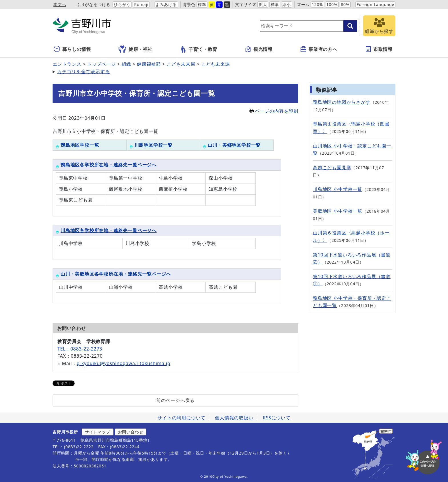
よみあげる (166, 4)
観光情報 (259, 49)
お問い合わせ (131, 432)
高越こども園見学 (332, 168)
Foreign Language (375, 4)
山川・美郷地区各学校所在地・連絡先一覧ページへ (116, 274)
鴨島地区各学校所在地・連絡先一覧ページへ (109, 165)
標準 (202, 4)
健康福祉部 (149, 64)
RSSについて (277, 418)
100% (332, 4)
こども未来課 (216, 64)
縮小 (287, 4)
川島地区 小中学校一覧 (338, 189)
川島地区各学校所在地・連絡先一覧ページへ (109, 230)
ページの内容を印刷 (274, 111)
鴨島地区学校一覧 (77, 145)
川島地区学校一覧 (151, 145)
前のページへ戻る (175, 400)
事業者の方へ (319, 49)
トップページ (102, 64)
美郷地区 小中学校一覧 (338, 211)
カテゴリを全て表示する (84, 71)
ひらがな (122, 4)
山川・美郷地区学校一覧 (232, 145)
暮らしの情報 (72, 49)
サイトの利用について (181, 418)
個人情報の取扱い (234, 418)
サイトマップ (98, 432)
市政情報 (379, 49)
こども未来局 (181, 64)
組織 (127, 64)
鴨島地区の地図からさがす (342, 102)
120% (317, 4)
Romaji (141, 4)
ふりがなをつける (93, 4)
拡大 (263, 4)
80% (345, 4)
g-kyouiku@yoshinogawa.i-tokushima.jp (123, 363)
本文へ (60, 4)
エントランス (67, 64)
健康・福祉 (136, 49)
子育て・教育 (199, 49)
